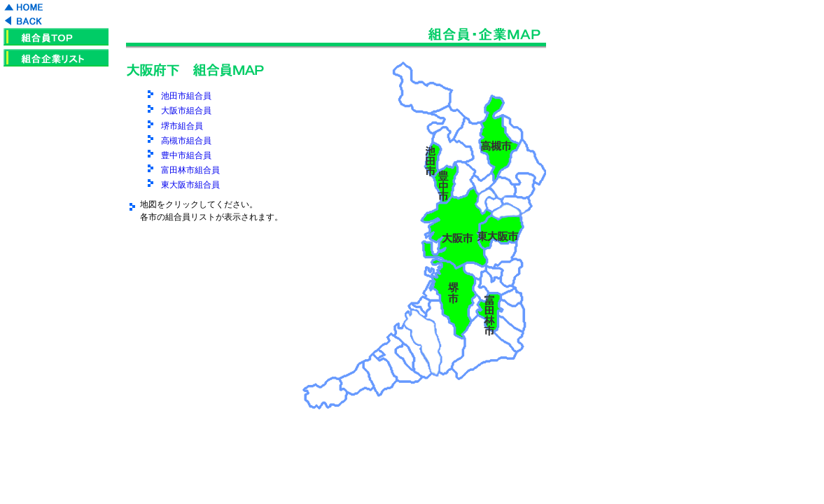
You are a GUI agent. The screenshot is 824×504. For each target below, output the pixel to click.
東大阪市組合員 (190, 185)
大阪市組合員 (186, 111)
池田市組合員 (186, 96)
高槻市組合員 (186, 141)
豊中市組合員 (186, 155)
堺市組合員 (182, 126)
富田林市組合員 (190, 170)
